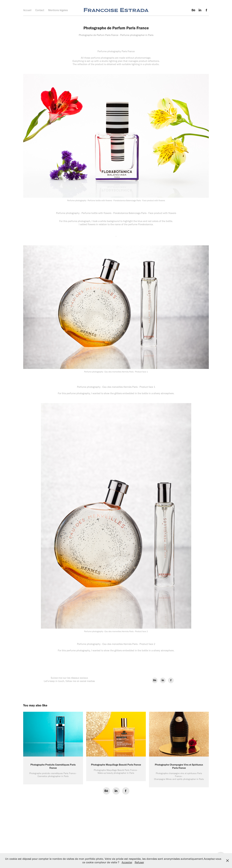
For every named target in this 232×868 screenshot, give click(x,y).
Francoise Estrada (116, 10)
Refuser (139, 862)
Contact (40, 10)
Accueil (27, 10)
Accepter (127, 862)
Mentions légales (58, 10)
